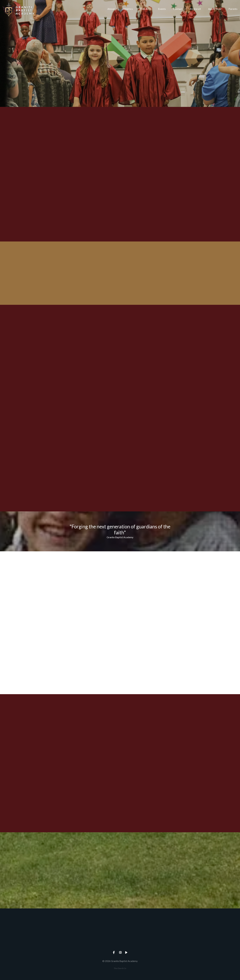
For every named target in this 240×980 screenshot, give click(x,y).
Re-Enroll (195, 9)
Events (162, 9)
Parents (233, 9)
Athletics (127, 9)
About (111, 9)
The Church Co (120, 968)
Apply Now (215, 9)
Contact (178, 9)
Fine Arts (145, 9)
